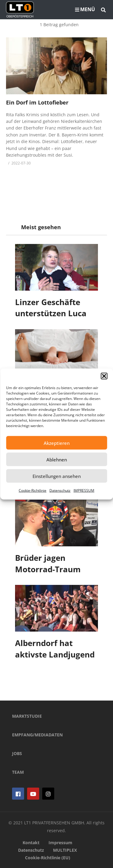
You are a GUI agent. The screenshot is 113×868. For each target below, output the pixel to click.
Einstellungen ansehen (57, 476)
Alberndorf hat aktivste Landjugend (55, 649)
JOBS (17, 753)
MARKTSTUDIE (27, 716)
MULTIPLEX (65, 850)
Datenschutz (60, 490)
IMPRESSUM (84, 490)
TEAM (18, 772)
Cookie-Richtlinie (33, 490)
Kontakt (31, 843)
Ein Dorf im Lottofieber (37, 102)
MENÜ (85, 9)
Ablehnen (57, 459)
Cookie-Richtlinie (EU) (48, 858)
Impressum (60, 843)
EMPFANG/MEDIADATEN (37, 735)
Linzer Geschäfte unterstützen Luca (51, 308)
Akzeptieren (57, 443)
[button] (104, 376)
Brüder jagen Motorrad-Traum (48, 564)
